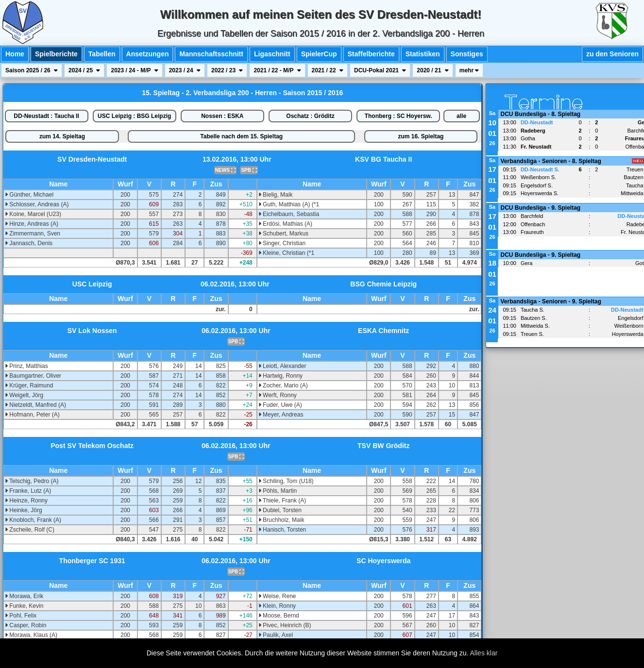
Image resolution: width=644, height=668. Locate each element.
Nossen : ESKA (222, 116)
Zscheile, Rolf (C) (30, 530)
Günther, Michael (29, 195)
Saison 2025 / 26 (32, 70)
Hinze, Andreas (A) (32, 224)
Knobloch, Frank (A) (33, 520)
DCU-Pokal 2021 (380, 70)
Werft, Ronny (278, 395)
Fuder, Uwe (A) (280, 405)
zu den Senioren (612, 54)
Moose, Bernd (279, 616)
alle (461, 116)
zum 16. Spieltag (421, 136)
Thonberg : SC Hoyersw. (398, 116)
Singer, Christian (282, 243)
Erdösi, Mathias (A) (285, 224)
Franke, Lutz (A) (28, 491)
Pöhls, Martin (278, 491)
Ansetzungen (148, 54)
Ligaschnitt (272, 54)
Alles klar (484, 653)
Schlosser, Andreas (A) (37, 204)
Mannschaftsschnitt (211, 54)
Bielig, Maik (276, 195)
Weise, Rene (277, 596)
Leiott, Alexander (282, 366)
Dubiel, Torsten (280, 510)
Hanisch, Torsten (282, 530)
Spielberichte (56, 54)
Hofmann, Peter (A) (32, 415)
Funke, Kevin (24, 606)
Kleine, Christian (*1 (286, 253)
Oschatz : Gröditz (310, 116)
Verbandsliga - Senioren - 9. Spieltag (551, 301)
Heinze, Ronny (26, 501)
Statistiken (423, 54)
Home (15, 54)
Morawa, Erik (24, 596)
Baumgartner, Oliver (33, 376)
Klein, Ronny (277, 606)
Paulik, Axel (276, 635)
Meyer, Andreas (281, 415)
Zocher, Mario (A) (283, 385)
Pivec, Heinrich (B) (285, 625)
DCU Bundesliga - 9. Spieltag (540, 208)
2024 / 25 (84, 70)
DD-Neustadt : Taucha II (46, 116)
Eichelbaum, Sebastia (289, 214)
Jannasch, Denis (29, 243)
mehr (469, 70)
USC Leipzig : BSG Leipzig (134, 116)
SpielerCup (319, 54)
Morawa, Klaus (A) (31, 635)
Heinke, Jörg (24, 510)
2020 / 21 (432, 70)
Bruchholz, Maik (281, 520)
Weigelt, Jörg (24, 395)
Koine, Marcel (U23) (33, 214)
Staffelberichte (371, 54)
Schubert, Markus (283, 234)
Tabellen (102, 54)
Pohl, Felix (21, 616)
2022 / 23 (227, 70)
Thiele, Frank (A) (282, 501)
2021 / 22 (328, 70)
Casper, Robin (25, 625)
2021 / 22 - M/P (277, 70)
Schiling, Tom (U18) (286, 481)
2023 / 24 (185, 70)
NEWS (225, 170)
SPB (249, 170)
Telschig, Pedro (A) (32, 481)
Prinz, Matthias (26, 366)
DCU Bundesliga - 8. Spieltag (540, 114)
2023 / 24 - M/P (134, 70)
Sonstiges (467, 54)
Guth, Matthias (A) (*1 (289, 204)
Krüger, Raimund (29, 385)
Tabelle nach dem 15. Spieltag (241, 136)
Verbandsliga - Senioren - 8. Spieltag (551, 161)
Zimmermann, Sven (33, 234)
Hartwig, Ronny (280, 376)
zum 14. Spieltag (62, 136)
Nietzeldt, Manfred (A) (35, 405)
